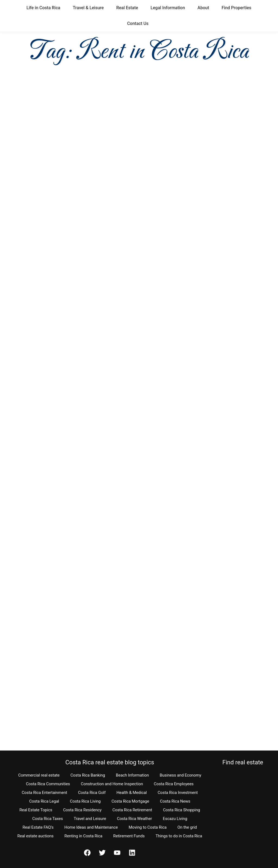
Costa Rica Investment (178, 793)
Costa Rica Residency (82, 810)
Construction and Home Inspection (112, 784)
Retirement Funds (129, 836)
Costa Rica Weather (135, 819)
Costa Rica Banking (88, 775)
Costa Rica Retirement (132, 810)
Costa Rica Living (85, 801)
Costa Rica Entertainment (45, 793)
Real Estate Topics (36, 810)
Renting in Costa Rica (83, 836)
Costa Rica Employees (174, 784)
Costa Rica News (175, 801)
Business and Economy (180, 775)
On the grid (187, 827)
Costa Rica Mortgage (130, 801)
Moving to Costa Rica (148, 827)
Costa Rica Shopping (181, 810)
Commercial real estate (39, 775)
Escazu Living (175, 819)
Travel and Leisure (90, 819)
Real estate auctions (35, 836)
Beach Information (132, 775)
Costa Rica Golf (92, 793)
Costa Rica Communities (48, 784)
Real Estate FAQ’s (38, 827)
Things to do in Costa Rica (179, 836)
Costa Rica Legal (44, 801)
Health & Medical (132, 793)
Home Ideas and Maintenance (91, 827)
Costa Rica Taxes (48, 819)
